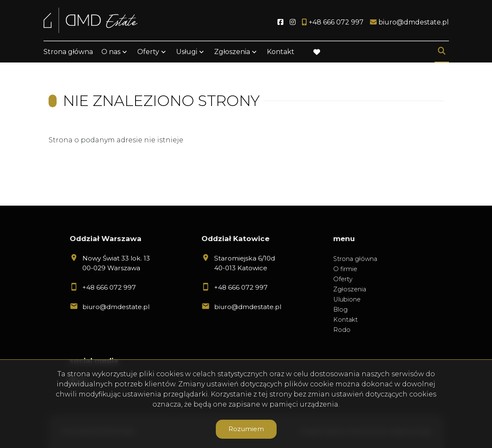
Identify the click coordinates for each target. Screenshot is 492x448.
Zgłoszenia (232, 52)
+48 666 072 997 (109, 287)
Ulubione (347, 299)
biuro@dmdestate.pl (116, 307)
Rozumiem (246, 429)
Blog (340, 310)
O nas (111, 52)
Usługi (187, 52)
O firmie (345, 269)
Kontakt (281, 52)
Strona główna (68, 52)
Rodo (342, 330)
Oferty (148, 52)
